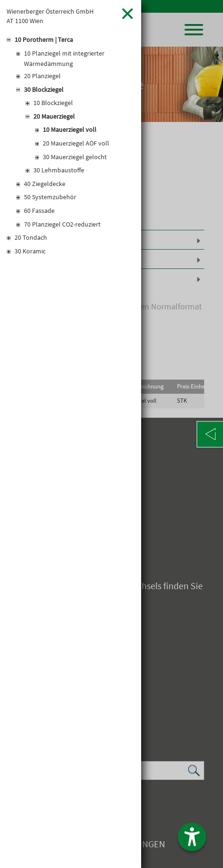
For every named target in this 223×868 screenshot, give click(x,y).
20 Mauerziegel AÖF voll (76, 143)
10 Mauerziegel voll (70, 130)
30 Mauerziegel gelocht (75, 157)
